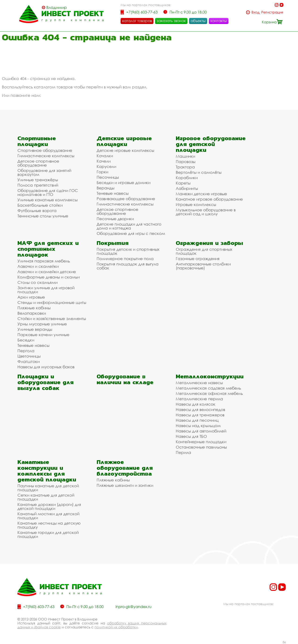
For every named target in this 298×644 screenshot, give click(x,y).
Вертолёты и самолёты (199, 172)
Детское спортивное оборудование (38, 163)
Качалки (105, 156)
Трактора (185, 167)
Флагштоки (29, 361)
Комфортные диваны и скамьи (49, 277)
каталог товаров (137, 21)
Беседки (26, 340)
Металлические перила (199, 399)
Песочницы (108, 177)
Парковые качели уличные (43, 335)
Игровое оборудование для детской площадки (211, 144)
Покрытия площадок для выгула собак (128, 266)
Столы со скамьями (37, 282)
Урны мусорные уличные (42, 324)
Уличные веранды (35, 329)
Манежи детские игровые (201, 194)
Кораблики (187, 178)
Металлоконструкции (210, 376)
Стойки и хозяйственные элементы (52, 319)
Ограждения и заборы (209, 243)
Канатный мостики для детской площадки (48, 516)
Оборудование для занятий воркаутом (44, 172)
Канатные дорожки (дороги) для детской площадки (49, 506)
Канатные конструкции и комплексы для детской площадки (47, 471)
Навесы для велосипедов (200, 409)
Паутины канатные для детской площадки (48, 488)
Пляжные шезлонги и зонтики (125, 485)
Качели (104, 161)
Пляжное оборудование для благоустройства (125, 468)
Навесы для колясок (196, 404)
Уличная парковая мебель (44, 261)
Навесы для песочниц (197, 420)
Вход (256, 12)
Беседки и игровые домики (124, 183)
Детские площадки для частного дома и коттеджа (129, 226)
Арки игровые (31, 297)
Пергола (26, 351)
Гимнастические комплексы (46, 156)
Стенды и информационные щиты (52, 302)
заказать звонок (171, 21)
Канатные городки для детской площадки (48, 534)
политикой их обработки (116, 627)
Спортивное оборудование (45, 150)
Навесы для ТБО (191, 436)
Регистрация (272, 12)
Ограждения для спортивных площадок (204, 251)
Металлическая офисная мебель (209, 393)
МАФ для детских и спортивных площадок (48, 249)
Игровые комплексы (196, 204)
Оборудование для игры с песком (131, 233)
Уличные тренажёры (38, 180)
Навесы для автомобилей (201, 431)
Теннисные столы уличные (43, 216)
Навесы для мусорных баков (46, 367)
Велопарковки (32, 313)
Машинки (185, 156)
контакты (219, 21)
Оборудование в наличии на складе (125, 379)
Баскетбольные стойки (40, 205)
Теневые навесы (113, 193)
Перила (183, 452)
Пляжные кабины (34, 308)
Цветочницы (29, 356)
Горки (102, 172)
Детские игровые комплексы (125, 150)
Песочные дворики (115, 219)
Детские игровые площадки (124, 141)
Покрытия (113, 243)
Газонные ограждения (198, 259)
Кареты (183, 183)
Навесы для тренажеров (200, 415)
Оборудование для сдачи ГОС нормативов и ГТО (48, 192)
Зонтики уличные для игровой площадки (46, 290)
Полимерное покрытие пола (125, 259)
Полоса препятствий (38, 185)
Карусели (106, 166)
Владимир (57, 7)
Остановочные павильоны (201, 447)
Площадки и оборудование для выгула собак (46, 382)
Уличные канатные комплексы (47, 200)
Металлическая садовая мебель (208, 388)
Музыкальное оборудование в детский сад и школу (206, 212)
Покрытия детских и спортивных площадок (128, 251)
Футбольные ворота (37, 211)
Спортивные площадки (37, 141)
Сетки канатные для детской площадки (46, 497)
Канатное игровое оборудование (209, 199)
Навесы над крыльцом (198, 426)
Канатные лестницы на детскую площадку (49, 525)
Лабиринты (187, 188)
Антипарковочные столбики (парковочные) (203, 266)
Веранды (105, 188)
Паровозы (186, 162)
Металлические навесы (199, 383)
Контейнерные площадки (201, 442)
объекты (198, 21)
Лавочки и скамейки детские (47, 272)
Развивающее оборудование (126, 199)
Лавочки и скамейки (38, 266)
